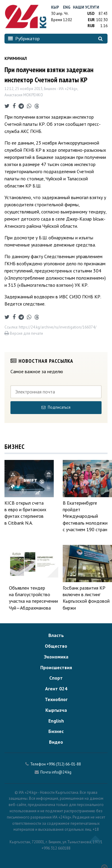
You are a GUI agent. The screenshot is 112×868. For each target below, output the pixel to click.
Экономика (56, 657)
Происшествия (56, 667)
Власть (56, 635)
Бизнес (56, 731)
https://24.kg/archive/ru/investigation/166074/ (58, 327)
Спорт (56, 678)
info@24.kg (62, 772)
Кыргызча (56, 710)
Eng (67, 7)
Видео (56, 742)
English (56, 721)
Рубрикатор (24, 38)
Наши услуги (86, 7)
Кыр (55, 7)
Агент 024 (56, 689)
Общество (56, 646)
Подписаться (56, 407)
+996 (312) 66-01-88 (64, 764)
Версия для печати (24, 333)
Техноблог (56, 699)
